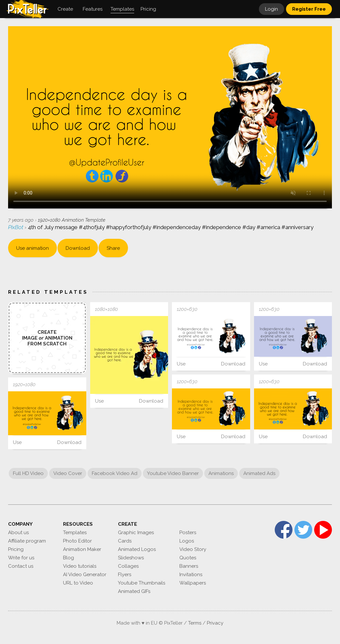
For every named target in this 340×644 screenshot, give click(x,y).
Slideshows (131, 558)
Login (271, 9)
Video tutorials (80, 566)
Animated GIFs (134, 591)
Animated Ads (259, 473)
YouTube (323, 530)
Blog (69, 558)
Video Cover (68, 473)
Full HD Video (28, 473)
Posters (188, 533)
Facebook (284, 530)
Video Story (193, 549)
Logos (187, 541)
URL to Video (78, 583)
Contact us (21, 566)
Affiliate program (27, 541)
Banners (189, 566)
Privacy (215, 623)
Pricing (16, 549)
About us (18, 533)
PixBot (16, 227)
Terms (195, 623)
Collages (128, 566)
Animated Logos (137, 549)
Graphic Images (136, 533)
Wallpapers (193, 583)
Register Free (309, 9)
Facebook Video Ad (115, 473)
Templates (75, 533)
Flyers (125, 575)
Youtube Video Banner (173, 473)
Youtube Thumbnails (142, 583)
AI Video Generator (85, 575)
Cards (125, 541)
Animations (221, 473)
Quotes (188, 558)
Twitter (303, 530)
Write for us (21, 558)
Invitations (191, 575)
